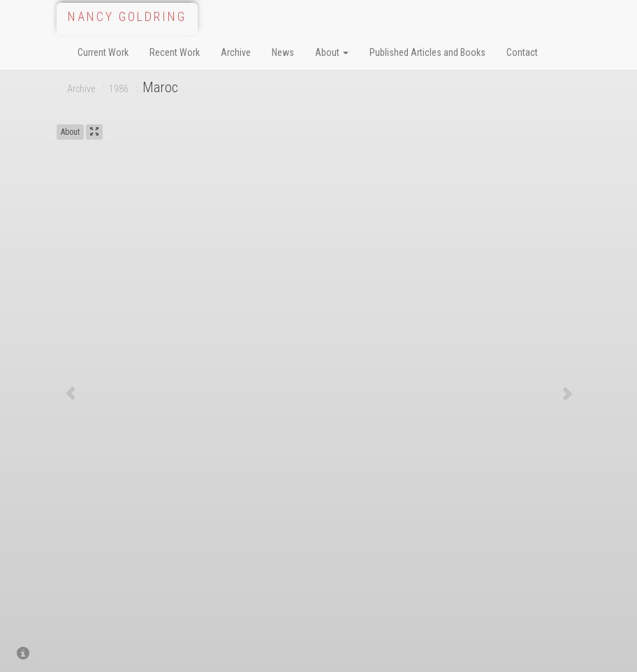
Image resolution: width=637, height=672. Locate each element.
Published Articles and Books (427, 52)
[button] (71, 393)
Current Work (103, 52)
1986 (119, 89)
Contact (522, 52)
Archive (236, 52)
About (332, 52)
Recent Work (175, 52)
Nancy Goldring (127, 16)
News (283, 52)
